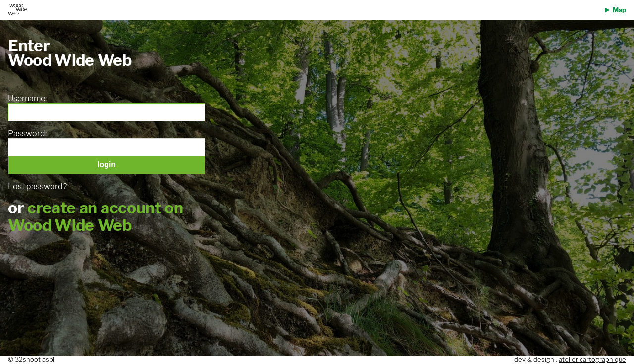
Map (619, 10)
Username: (27, 99)
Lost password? (37, 186)
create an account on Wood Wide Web (96, 216)
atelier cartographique (592, 359)
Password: (27, 134)
